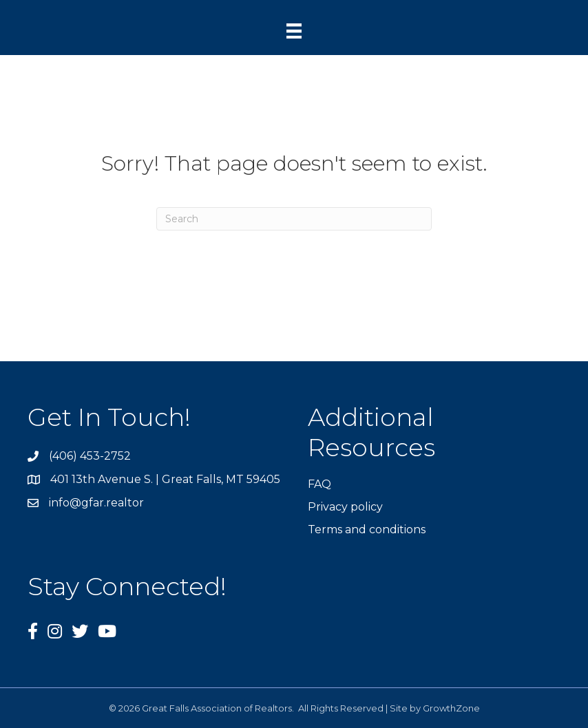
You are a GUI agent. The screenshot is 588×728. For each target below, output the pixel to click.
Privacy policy (345, 507)
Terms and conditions (367, 529)
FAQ (319, 484)
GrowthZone (451, 708)
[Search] (294, 219)
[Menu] (294, 31)
